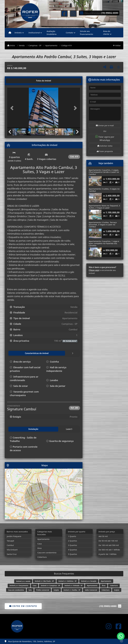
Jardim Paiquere (14, 536)
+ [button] (8, 472)
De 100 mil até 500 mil (109, 545)
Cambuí (10, 545)
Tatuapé (10, 541)
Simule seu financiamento (87, 33)
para (23, 581)
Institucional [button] (34, 33)
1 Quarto (72, 536)
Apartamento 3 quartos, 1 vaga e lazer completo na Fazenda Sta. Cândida (104, 243)
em (44, 581)
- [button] (8, 476)
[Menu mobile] (10, 33)
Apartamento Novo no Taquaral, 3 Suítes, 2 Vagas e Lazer (104, 207)
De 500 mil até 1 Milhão (109, 550)
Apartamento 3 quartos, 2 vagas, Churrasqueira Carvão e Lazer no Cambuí (104, 172)
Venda (22, 45)
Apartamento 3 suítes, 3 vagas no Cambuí (104, 190)
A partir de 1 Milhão (108, 554)
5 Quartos (72, 554)
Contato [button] (69, 33)
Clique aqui (94, 270)
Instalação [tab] (15, 429)
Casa (40, 544)
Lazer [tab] (28, 429)
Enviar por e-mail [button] (105, 125)
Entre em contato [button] (23, 606)
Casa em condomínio (47, 553)
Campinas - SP (35, 45)
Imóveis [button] (18, 33)
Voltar (117, 45)
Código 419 (66, 45)
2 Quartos (72, 541)
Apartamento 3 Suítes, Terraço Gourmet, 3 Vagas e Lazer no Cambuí (103, 224)
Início (11, 45)
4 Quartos (72, 550)
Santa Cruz (12, 554)
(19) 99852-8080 (110, 13)
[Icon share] (64, 13)
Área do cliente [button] (107, 33)
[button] (13, 108)
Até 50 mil (103, 536)
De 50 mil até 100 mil (108, 541)
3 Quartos (72, 545)
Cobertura (42, 557)
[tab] (15, 81)
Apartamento (51, 45)
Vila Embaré (12, 550)
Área (39, 548)
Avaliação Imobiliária (52, 33)
